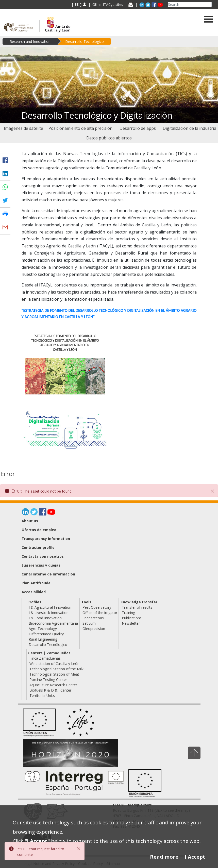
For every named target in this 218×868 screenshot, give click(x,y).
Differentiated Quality (46, 634)
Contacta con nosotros (43, 556)
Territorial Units (42, 695)
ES (77, 4)
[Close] (212, 491)
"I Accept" (37, 841)
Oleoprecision (94, 629)
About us (30, 521)
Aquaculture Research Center (53, 685)
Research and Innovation (30, 41)
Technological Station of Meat (54, 674)
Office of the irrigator (100, 613)
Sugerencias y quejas (41, 565)
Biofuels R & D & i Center (50, 690)
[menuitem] (23, 128)
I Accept (195, 857)
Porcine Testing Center (48, 680)
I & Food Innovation (45, 618)
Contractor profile (38, 547)
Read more (164, 857)
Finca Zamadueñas (45, 658)
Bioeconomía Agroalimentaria (53, 623)
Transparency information (46, 539)
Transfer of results (137, 607)
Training (128, 613)
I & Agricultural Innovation (50, 607)
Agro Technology (43, 629)
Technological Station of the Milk (56, 669)
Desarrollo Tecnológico (85, 41)
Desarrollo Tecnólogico (48, 645)
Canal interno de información (48, 574)
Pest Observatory (97, 607)
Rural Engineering (43, 639)
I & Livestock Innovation (49, 613)
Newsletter (131, 623)
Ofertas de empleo (39, 530)
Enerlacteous (93, 618)
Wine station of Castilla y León (54, 664)
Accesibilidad (34, 592)
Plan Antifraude (36, 583)
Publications (132, 618)
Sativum (89, 623)
